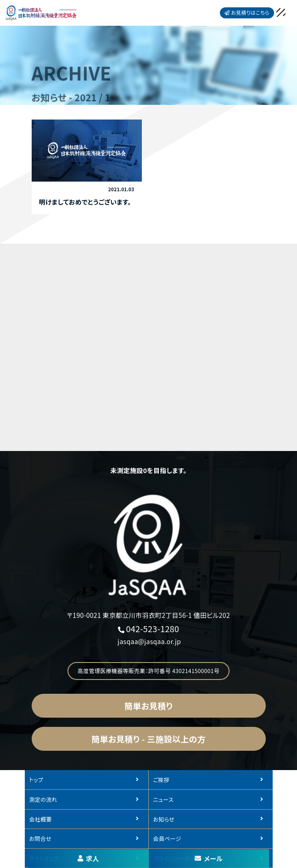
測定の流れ (43, 799)
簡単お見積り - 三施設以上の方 (148, 739)
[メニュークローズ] (270, 13)
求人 (88, 858)
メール (209, 858)
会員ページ (167, 838)
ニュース (163, 799)
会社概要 (41, 819)
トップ (36, 779)
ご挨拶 (161, 779)
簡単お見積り (148, 706)
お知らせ (164, 819)
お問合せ (40, 838)
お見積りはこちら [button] (247, 12)
